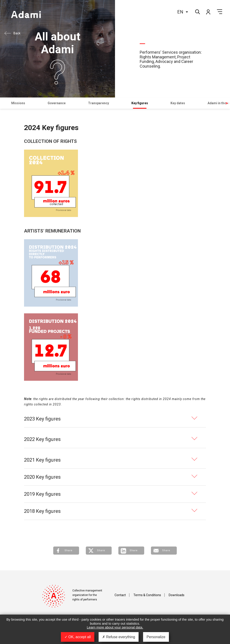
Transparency (98, 103)
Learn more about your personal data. (115, 627)
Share (69, 550)
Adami (26, 15)
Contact (120, 595)
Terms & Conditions (147, 595)
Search (197, 11)
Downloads (177, 595)
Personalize (156, 637)
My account (208, 12)
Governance (57, 103)
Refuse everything (119, 637)
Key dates (178, 103)
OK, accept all (78, 637)
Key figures (140, 103)
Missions (18, 103)
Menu (220, 12)
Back (17, 33)
